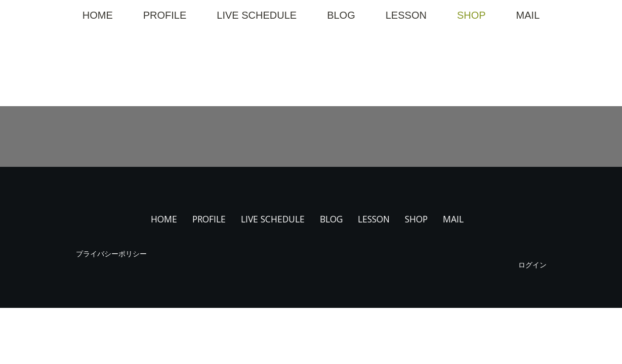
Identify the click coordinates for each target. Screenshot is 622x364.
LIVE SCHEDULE (257, 15)
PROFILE (165, 15)
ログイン (532, 265)
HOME (98, 15)
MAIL (528, 15)
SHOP (471, 15)
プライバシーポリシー (111, 254)
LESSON (406, 15)
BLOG (341, 15)
